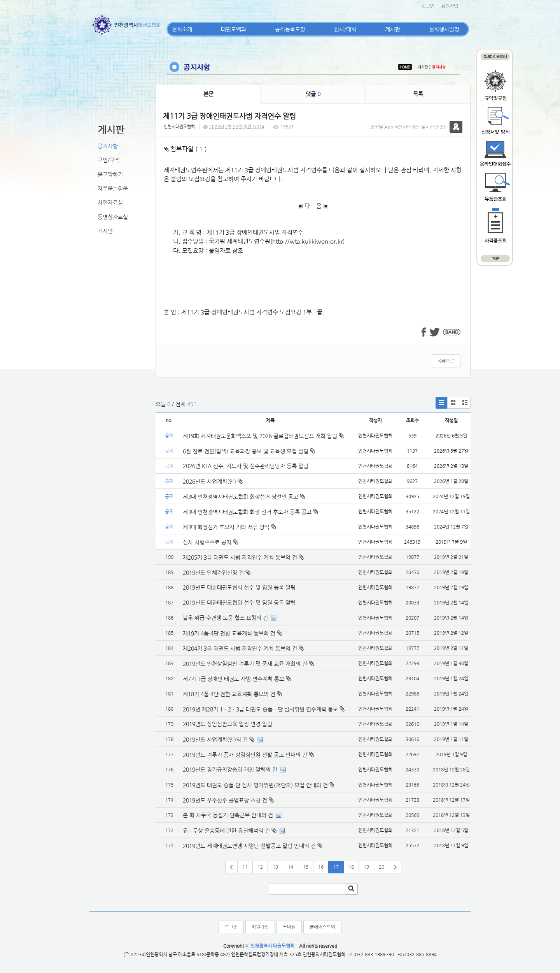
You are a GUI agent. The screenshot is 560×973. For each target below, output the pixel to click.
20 (381, 867)
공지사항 (108, 146)
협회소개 (182, 29)
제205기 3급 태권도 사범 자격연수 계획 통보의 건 (240, 557)
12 (260, 867)
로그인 (428, 6)
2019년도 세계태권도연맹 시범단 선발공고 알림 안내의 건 (249, 846)
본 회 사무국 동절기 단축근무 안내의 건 (228, 815)
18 (351, 867)
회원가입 (450, 6)
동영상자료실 (113, 217)
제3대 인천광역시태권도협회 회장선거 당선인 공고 (244, 497)
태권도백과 (234, 29)
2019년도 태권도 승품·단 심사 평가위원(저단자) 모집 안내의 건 (255, 785)
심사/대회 (345, 29)
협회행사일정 (444, 29)
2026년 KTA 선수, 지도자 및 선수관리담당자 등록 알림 (246, 466)
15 (306, 867)
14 (290, 867)
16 (321, 867)
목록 (418, 94)
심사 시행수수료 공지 (210, 542)
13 (275, 867)
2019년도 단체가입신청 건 (213, 573)
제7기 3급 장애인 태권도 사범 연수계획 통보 (234, 679)
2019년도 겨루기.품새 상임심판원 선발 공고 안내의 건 (245, 755)
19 (366, 867)
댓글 (313, 94)
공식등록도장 (290, 29)
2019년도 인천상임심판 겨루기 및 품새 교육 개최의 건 (245, 664)
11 (245, 867)
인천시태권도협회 (179, 127)
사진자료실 (110, 202)
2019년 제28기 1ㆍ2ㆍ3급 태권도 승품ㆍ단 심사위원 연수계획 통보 (260, 709)
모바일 (289, 927)
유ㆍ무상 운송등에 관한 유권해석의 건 (226, 831)
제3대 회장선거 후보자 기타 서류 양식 (229, 527)
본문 (208, 94)
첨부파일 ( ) (185, 149)
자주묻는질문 (113, 188)
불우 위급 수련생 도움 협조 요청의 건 (225, 618)
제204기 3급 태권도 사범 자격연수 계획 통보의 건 (240, 648)
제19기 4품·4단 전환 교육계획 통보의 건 (229, 633)
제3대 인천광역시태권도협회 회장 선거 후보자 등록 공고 (250, 512)
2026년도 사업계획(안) (213, 481)
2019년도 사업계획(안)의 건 (215, 739)
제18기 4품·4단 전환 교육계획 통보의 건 (229, 694)
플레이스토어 (322, 927)
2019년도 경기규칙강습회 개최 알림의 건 (230, 769)
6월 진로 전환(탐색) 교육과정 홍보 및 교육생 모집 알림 (249, 451)
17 (336, 867)
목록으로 (446, 361)
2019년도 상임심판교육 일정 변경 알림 (227, 724)
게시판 (393, 29)
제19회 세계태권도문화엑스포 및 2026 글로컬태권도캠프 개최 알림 (263, 436)
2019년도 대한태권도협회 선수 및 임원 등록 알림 (239, 587)
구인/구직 (109, 160)
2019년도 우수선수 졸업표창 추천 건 (225, 800)
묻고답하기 (110, 174)
